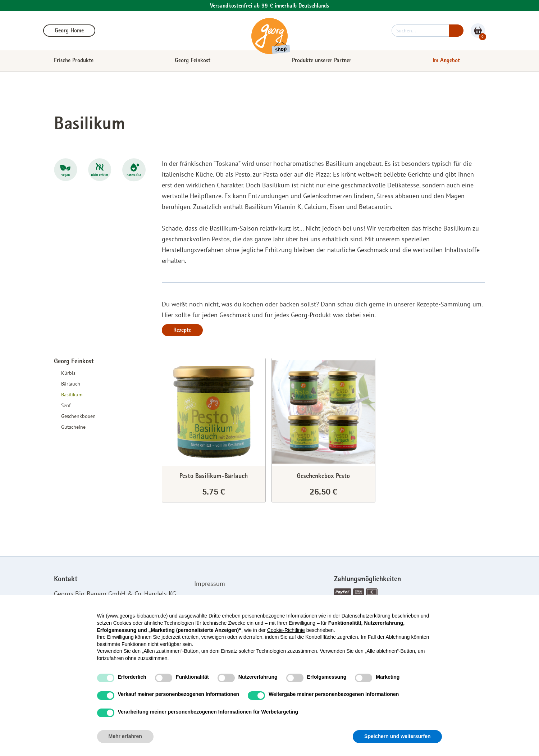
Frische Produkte (74, 61)
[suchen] (420, 31)
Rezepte (182, 331)
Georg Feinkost (193, 61)
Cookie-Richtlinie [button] (286, 630)
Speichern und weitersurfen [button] (397, 736)
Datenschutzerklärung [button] (366, 616)
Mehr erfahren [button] (125, 736)
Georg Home (69, 31)
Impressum (210, 584)
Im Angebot (446, 61)
